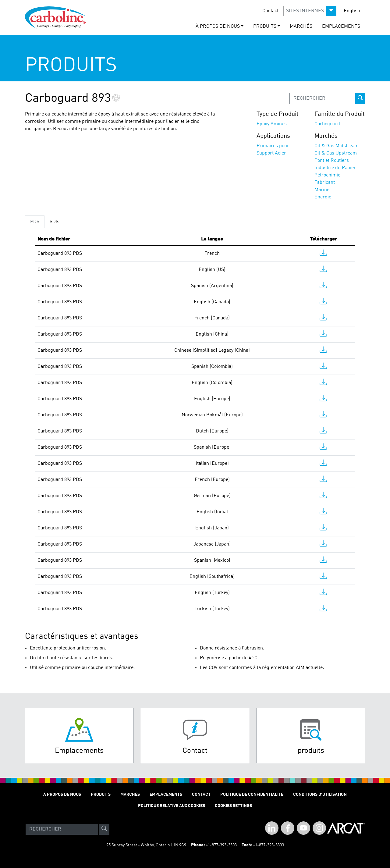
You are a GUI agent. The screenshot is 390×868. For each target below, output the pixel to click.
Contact (270, 11)
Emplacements (341, 27)
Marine (322, 190)
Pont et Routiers (332, 161)
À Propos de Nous (62, 795)
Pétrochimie (327, 175)
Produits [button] (265, 27)
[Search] (62, 829)
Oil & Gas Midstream (337, 146)
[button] (310, 11)
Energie (323, 197)
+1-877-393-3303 (221, 845)
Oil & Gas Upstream (336, 153)
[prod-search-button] (360, 98)
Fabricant (325, 183)
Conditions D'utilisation (320, 795)
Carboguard (327, 124)
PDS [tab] (35, 222)
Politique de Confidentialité (252, 795)
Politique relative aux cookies (172, 806)
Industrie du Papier (335, 168)
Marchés (301, 27)
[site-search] (104, 829)
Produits (101, 795)
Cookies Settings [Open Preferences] (233, 806)
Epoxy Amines (272, 124)
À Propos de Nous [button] (218, 27)
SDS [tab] (54, 222)
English (352, 11)
